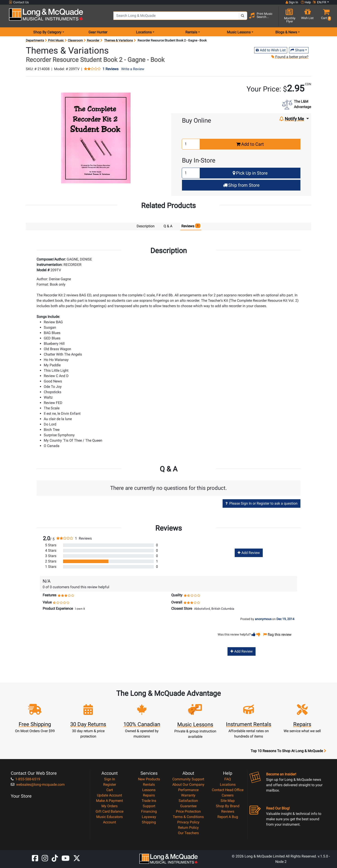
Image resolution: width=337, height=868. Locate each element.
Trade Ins (149, 800)
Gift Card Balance (109, 811)
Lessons (149, 790)
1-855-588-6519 (25, 779)
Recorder (93, 40)
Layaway (149, 817)
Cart (110, 790)
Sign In (110, 779)
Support (149, 806)
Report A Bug (228, 817)
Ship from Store (241, 185)
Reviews (228, 811)
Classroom (75, 40)
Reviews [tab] (191, 226)
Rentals (149, 784)
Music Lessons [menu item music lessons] (239, 32)
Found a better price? (290, 57)
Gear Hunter (98, 32)
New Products (149, 779)
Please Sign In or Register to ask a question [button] (262, 503)
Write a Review (133, 69)
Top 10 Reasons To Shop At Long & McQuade (288, 751)
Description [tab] (146, 226)
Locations (228, 784)
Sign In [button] (292, 2)
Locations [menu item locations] (144, 32)
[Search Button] (243, 16)
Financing (149, 811)
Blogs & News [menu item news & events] (286, 32)
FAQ (228, 779)
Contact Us (19, 2)
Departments (35, 40)
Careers (228, 795)
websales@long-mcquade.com (38, 784)
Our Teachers (188, 833)
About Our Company (188, 784)
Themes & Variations (118, 40)
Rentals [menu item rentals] (191, 32)
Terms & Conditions (188, 817)
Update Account (109, 795)
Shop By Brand (228, 806)
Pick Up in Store (250, 173)
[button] (325, 16)
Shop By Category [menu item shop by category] (47, 32)
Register (110, 784)
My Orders (109, 806)
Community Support (188, 779)
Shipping (149, 822)
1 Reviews (111, 69)
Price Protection (188, 811)
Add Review (249, 552)
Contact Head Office (228, 790)
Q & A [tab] (168, 226)
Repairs (149, 795)
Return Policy (188, 827)
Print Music (56, 40)
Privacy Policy (188, 822)
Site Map (228, 800)
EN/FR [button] (319, 2)
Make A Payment (109, 800)
